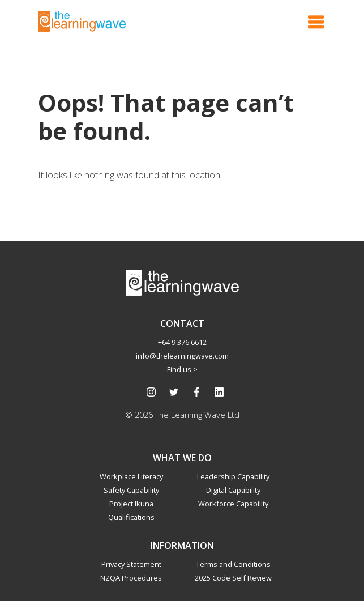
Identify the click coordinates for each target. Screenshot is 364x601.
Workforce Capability (233, 504)
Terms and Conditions (233, 564)
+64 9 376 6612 (182, 342)
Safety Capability (131, 490)
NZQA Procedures (131, 578)
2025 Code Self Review (233, 578)
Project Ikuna (131, 504)
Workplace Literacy (131, 476)
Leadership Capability (233, 476)
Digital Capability (233, 490)
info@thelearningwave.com (182, 356)
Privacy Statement (131, 564)
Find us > (182, 369)
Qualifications (131, 517)
